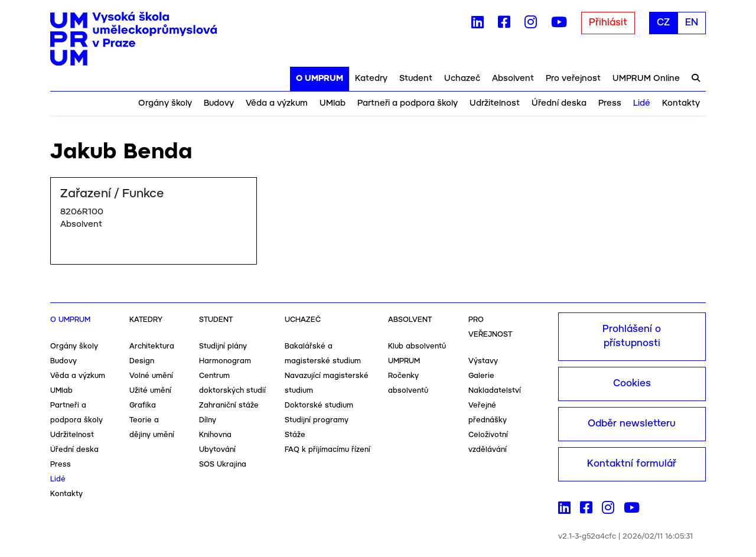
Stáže (295, 435)
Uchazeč (462, 79)
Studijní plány (223, 346)
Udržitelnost (495, 103)
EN (692, 23)
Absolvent (513, 79)
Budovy (219, 103)
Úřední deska (559, 103)
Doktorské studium (319, 405)
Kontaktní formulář (632, 464)
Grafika (143, 405)
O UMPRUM (320, 79)
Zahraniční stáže (229, 405)
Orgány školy (165, 103)
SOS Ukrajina (223, 465)
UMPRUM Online (646, 79)
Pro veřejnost (573, 79)
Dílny (208, 420)
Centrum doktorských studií (232, 383)
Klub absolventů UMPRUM (417, 354)
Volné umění (151, 376)
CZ (663, 23)
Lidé (642, 103)
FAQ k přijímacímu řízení (328, 450)
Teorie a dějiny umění (152, 428)
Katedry (371, 79)
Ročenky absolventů (408, 383)
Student (416, 79)
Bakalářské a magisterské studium (323, 354)
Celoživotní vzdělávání (488, 442)
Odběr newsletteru (632, 424)
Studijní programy (317, 420)
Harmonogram (225, 361)
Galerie (481, 376)
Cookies (632, 384)
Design (142, 361)
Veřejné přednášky (488, 413)
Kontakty (681, 103)
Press (610, 103)
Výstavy (483, 361)
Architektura (152, 346)
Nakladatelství (495, 391)
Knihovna (215, 435)
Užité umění (150, 391)
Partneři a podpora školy (408, 103)
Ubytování (217, 450)
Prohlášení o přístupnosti (632, 336)
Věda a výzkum (277, 103)
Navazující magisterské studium (327, 383)
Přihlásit (608, 23)
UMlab (333, 103)
